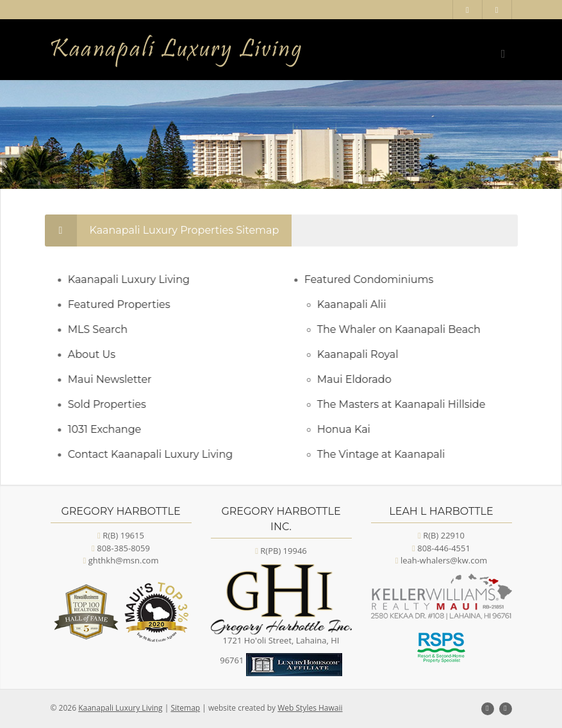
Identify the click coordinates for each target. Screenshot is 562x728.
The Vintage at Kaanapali (386, 454)
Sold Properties (112, 404)
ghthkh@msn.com (124, 560)
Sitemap (185, 708)
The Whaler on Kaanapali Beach (404, 329)
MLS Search (103, 329)
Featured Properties (124, 304)
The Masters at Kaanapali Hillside (407, 404)
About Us (97, 354)
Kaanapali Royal (363, 354)
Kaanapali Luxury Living (134, 279)
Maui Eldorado (360, 379)
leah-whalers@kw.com (444, 560)
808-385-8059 (123, 548)
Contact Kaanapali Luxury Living (155, 454)
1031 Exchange (110, 429)
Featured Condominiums (374, 279)
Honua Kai (349, 429)
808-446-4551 (444, 548)
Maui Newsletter (115, 379)
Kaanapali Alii (357, 304)
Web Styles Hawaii (310, 708)
